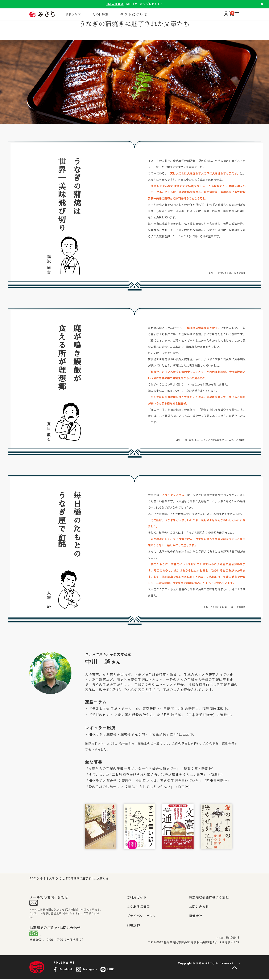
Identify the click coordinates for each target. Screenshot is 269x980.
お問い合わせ (199, 907)
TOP (32, 878)
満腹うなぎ (81, 14)
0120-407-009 (56, 936)
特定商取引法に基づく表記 (209, 898)
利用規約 (133, 925)
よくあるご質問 (138, 907)
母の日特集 (113, 14)
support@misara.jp (57, 904)
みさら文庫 (47, 878)
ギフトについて (148, 14)
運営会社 (196, 916)
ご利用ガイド (137, 898)
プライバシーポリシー (143, 916)
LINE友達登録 (115, 4)
